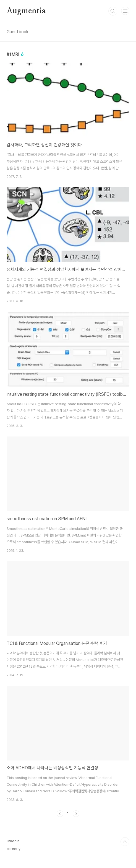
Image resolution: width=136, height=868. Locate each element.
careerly (14, 849)
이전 (60, 814)
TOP (125, 842)
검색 (113, 11)
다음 (76, 814)
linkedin (13, 841)
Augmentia (26, 11)
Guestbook (18, 32)
